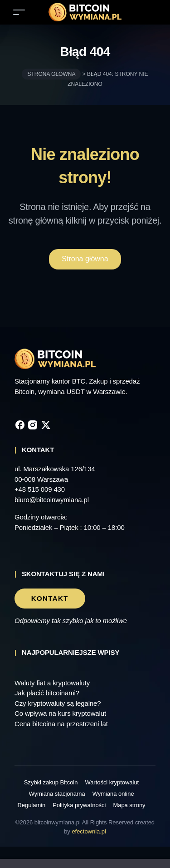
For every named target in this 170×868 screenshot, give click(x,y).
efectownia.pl (100, 831)
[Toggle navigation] (19, 12)
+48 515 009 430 (41, 489)
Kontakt (50, 599)
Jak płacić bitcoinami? (50, 693)
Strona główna (53, 74)
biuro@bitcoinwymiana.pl (54, 500)
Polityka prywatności (78, 805)
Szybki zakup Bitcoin (49, 782)
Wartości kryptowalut (112, 782)
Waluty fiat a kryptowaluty (55, 683)
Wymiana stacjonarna (57, 794)
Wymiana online (114, 794)
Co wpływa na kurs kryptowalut (63, 713)
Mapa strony (131, 805)
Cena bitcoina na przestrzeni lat (65, 724)
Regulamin (29, 805)
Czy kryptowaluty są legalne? (59, 703)
